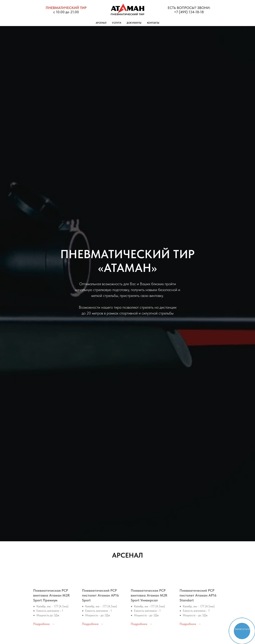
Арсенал (101, 23)
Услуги (117, 23)
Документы (134, 23)
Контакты (153, 23)
